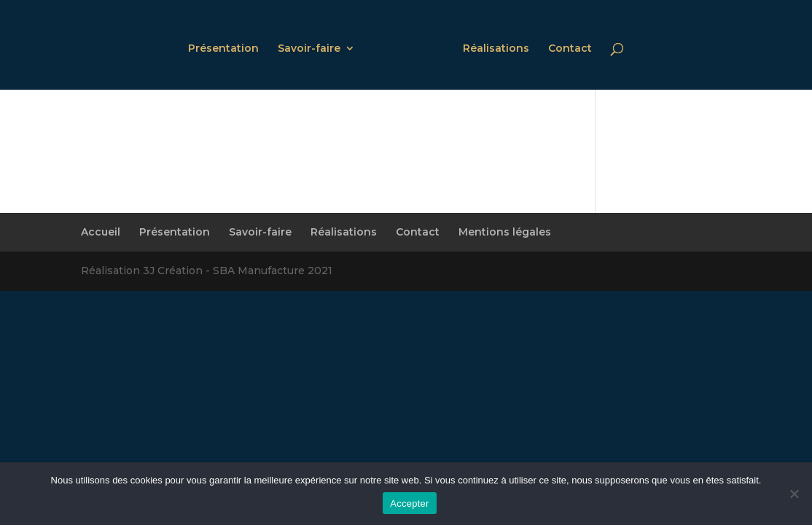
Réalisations (496, 49)
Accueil (101, 232)
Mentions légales (505, 232)
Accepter (409, 503)
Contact (570, 49)
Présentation (223, 49)
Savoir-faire (309, 49)
